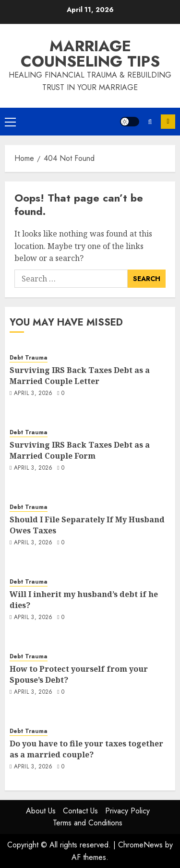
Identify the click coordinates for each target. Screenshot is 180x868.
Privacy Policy (127, 811)
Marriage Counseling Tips (90, 54)
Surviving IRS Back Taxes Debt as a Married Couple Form (80, 450)
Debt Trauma (29, 358)
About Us (41, 811)
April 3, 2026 (33, 394)
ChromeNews (140, 845)
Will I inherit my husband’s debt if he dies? (84, 599)
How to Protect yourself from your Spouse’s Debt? (79, 674)
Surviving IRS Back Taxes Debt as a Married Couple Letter (80, 375)
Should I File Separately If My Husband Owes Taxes (87, 525)
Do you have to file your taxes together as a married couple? (86, 749)
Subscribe (168, 122)
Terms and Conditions (88, 823)
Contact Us (80, 811)
